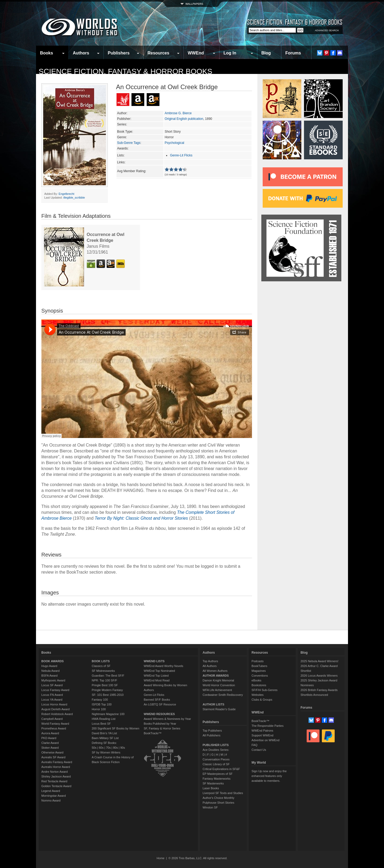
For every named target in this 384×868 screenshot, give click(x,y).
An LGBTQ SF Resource (160, 704)
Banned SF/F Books (157, 700)
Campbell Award (52, 719)
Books (47, 53)
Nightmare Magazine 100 (108, 714)
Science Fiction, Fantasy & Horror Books (125, 71)
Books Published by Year (160, 724)
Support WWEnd (262, 735)
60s (101, 748)
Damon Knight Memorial (218, 680)
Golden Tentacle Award (56, 786)
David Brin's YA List (104, 733)
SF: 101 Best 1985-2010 (108, 695)
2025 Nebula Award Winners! (319, 661)
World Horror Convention (219, 685)
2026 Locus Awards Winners (319, 676)
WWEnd (196, 53)
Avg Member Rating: (132, 171)
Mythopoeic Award (53, 680)
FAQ (254, 745)
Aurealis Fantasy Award (57, 762)
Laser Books (211, 788)
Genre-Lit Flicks (181, 155)
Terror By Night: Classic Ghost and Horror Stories (141, 518)
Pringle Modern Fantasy (107, 690)
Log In (230, 53)
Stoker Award (50, 748)
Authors (81, 53)
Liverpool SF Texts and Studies (223, 793)
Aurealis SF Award (53, 757)
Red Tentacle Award (54, 781)
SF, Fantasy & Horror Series (162, 728)
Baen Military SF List (105, 738)
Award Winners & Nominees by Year (167, 719)
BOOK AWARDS (53, 661)
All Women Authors (215, 671)
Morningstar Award (54, 796)
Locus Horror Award (54, 704)
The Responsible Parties (267, 726)
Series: (122, 124)
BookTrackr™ (153, 733)
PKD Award (49, 738)
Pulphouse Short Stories (219, 803)
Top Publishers (212, 731)
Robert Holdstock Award (57, 714)
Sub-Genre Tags (129, 143)
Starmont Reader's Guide (219, 709)
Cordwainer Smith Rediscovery (223, 695)
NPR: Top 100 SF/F (104, 680)
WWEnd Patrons (262, 731)
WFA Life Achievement (217, 690)
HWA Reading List (104, 719)
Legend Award (51, 791)
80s (115, 748)
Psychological (174, 143)
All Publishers (212, 735)
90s (123, 748)
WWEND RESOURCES (159, 714)
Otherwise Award (52, 752)
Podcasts (257, 661)
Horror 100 (99, 709)
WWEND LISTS (154, 661)
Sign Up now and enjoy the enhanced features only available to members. (269, 776)
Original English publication (184, 119)
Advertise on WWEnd (265, 740)
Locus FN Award (52, 695)
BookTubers (259, 666)
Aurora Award (50, 733)
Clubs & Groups (262, 700)
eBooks (256, 680)
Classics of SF (101, 666)
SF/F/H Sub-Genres (264, 690)
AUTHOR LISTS (213, 704)
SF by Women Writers (106, 752)
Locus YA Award (52, 700)
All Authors (210, 666)
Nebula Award (50, 671)
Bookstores (259, 685)
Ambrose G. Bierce (178, 113)
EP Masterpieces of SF (218, 774)
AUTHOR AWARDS (216, 676)
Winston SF (210, 807)
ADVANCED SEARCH (327, 30)
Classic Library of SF (216, 764)
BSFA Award (49, 676)
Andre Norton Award (55, 772)
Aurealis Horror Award (56, 767)
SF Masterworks (213, 783)
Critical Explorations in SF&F (221, 769)
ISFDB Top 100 (102, 704)
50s (94, 748)
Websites (257, 695)
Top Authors (210, 661)
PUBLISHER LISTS (216, 745)
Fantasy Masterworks (217, 779)
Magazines (259, 671)
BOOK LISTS (101, 661)
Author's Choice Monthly (219, 798)
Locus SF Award (52, 685)
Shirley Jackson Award (56, 776)
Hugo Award (49, 666)
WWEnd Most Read (157, 680)
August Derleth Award (55, 709)
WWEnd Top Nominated (159, 671)
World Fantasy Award (55, 724)
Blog (266, 53)
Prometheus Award (54, 728)
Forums (293, 53)
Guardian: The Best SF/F (108, 676)
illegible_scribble (74, 198)
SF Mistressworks (103, 671)
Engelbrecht (67, 194)
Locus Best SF (101, 724)
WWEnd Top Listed (156, 676)
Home (160, 858)
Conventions (260, 676)
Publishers (119, 53)
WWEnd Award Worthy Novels (163, 666)
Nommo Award (51, 800)
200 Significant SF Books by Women (115, 728)
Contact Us (259, 750)
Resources (158, 53)
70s (108, 748)
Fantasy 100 (100, 700)
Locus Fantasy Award (55, 690)
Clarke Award (50, 743)
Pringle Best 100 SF (105, 685)
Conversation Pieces (216, 759)
